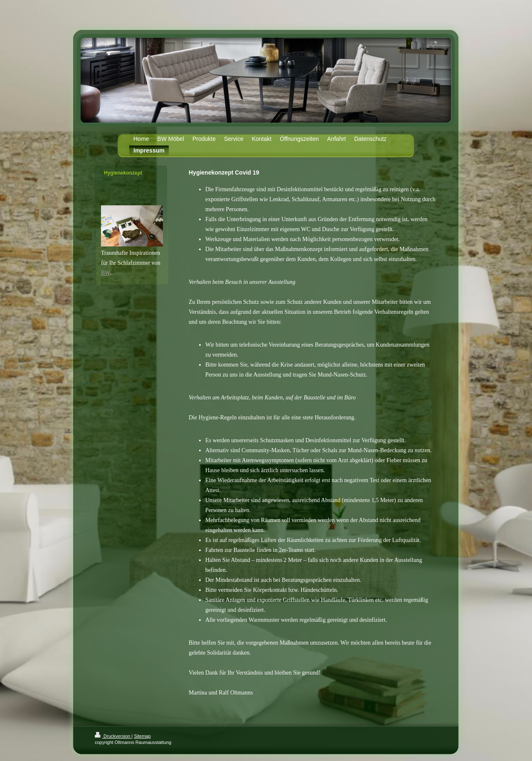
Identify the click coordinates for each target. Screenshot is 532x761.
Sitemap (142, 736)
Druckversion (113, 736)
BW (105, 273)
